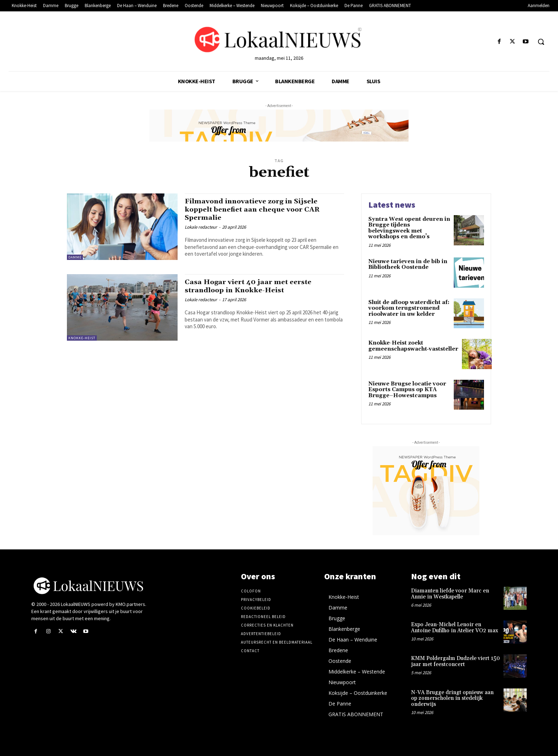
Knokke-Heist (82, 338)
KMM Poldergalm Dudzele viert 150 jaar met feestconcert (456, 661)
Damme (75, 257)
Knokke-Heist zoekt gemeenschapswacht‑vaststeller (413, 346)
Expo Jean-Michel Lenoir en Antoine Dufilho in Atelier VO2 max (455, 628)
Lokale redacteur (201, 227)
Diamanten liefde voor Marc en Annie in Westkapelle (450, 594)
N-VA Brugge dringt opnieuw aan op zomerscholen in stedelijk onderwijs (452, 698)
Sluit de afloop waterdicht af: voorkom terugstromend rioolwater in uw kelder (409, 308)
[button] (541, 42)
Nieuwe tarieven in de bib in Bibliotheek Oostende (408, 265)
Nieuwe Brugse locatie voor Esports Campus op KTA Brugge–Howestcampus (407, 390)
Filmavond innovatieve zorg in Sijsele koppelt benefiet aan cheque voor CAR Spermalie (258, 209)
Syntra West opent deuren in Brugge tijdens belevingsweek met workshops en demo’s (409, 228)
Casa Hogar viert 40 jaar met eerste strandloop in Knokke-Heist (253, 286)
